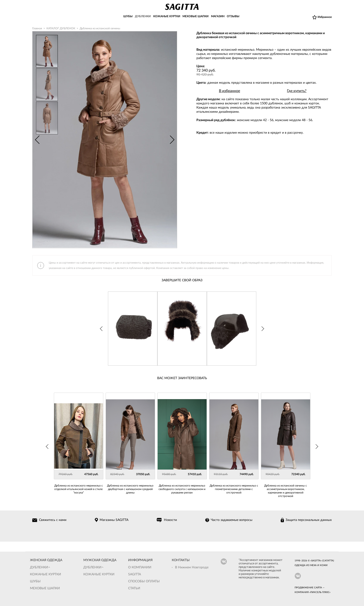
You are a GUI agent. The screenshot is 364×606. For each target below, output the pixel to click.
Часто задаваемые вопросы (232, 520)
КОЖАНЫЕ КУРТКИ (167, 17)
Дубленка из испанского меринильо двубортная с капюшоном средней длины (130, 489)
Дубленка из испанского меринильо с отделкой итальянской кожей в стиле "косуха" (79, 489)
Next (172, 140)
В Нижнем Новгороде (192, 567)
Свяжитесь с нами (53, 520)
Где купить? (297, 91)
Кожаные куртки (45, 574)
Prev (37, 140)
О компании (140, 567)
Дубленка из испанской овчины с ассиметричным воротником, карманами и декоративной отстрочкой (286, 491)
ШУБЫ (128, 17)
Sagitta (135, 574)
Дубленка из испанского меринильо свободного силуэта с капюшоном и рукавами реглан (182, 489)
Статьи (134, 588)
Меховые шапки (45, 588)
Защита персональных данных (309, 520)
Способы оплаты (144, 581)
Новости (171, 520)
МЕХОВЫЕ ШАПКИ (195, 17)
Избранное (325, 17)
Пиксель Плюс (320, 592)
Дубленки (39, 567)
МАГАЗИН (218, 17)
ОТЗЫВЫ (233, 17)
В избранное (229, 91)
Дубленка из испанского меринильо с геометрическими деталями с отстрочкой (234, 489)
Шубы (35, 581)
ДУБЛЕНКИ (143, 17)
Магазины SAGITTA (114, 520)
